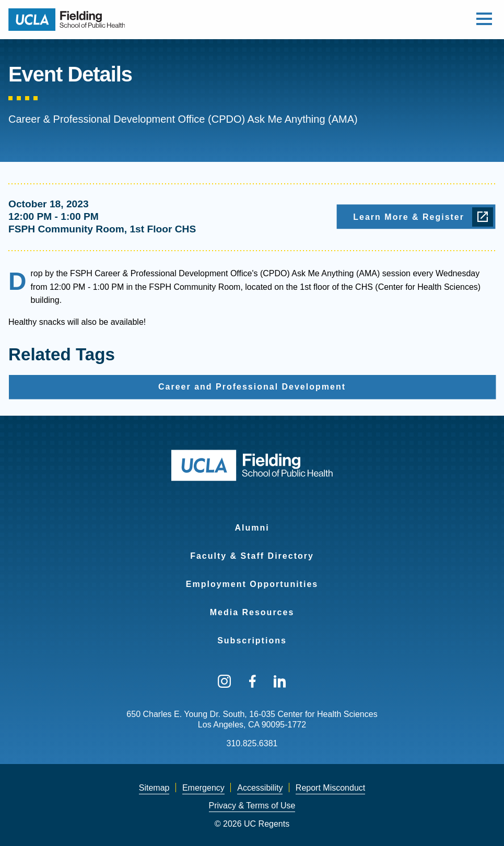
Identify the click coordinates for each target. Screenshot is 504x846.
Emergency (203, 788)
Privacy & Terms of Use (252, 806)
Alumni (252, 528)
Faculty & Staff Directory (252, 556)
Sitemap (154, 788)
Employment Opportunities (252, 584)
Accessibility (260, 788)
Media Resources (252, 612)
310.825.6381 (252, 743)
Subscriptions (252, 641)
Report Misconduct (330, 788)
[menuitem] (252, 521)
